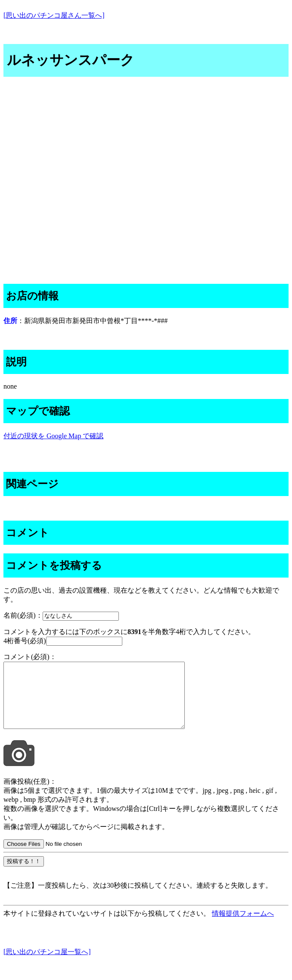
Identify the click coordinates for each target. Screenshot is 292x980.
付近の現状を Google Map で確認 (53, 436)
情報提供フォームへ (243, 926)
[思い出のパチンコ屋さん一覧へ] (54, 15)
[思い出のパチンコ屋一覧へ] (47, 965)
